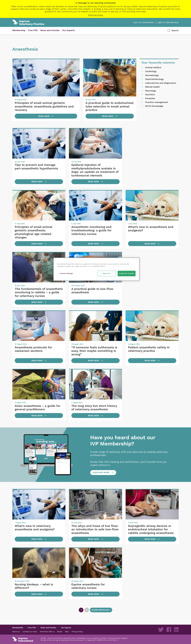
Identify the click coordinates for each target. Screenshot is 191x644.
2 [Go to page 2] (87, 610)
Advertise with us (47, 632)
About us (16, 632)
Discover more (101, 472)
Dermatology (152, 75)
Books (60, 632)
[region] (96, 269)
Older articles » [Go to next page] (101, 610)
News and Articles (50, 30)
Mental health (152, 87)
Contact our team (30, 632)
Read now (44, 116)
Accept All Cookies (127, 273)
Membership (19, 30)
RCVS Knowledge (154, 106)
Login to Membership (168, 22)
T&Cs (67, 632)
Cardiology (151, 71)
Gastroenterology (154, 79)
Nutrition (150, 95)
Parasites (150, 98)
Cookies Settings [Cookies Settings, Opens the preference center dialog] (66, 273)
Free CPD (33, 30)
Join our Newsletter (143, 22)
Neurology (151, 91)
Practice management (157, 102)
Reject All (107, 273)
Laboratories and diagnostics (161, 83)
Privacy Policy (77, 632)
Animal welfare (153, 67)
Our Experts (69, 30)
